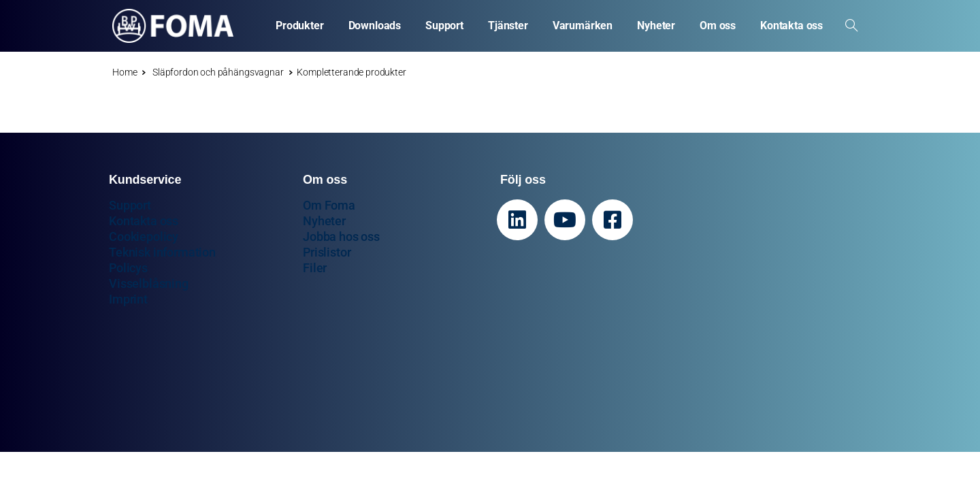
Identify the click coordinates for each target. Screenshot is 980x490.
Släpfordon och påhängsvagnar (213, 72)
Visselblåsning (149, 283)
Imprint (128, 299)
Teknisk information (162, 252)
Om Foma (329, 205)
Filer (315, 268)
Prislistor (327, 252)
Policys (128, 268)
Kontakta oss (144, 221)
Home (125, 72)
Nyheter (324, 221)
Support (130, 205)
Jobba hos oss (341, 236)
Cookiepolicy (144, 236)
